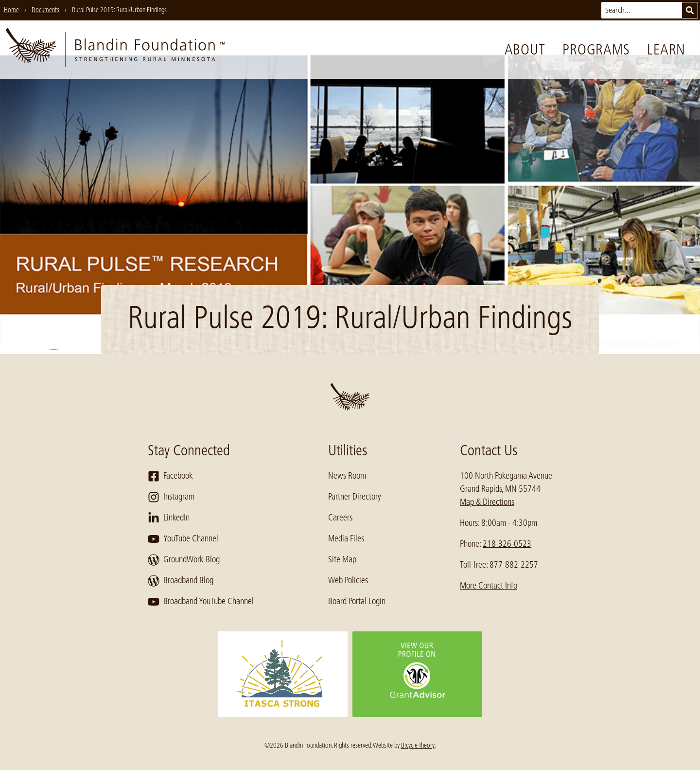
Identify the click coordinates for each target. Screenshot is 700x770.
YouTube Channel (183, 539)
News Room (347, 476)
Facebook (170, 476)
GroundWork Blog (184, 560)
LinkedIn (169, 518)
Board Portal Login (357, 601)
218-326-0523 (507, 544)
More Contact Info (489, 586)
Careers (340, 518)
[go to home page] (115, 50)
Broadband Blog (181, 581)
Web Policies (348, 580)
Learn (666, 50)
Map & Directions (487, 502)
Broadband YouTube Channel (201, 602)
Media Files (346, 538)
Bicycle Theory (418, 745)
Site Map (342, 559)
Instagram (171, 497)
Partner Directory (355, 497)
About (525, 50)
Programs (596, 50)
